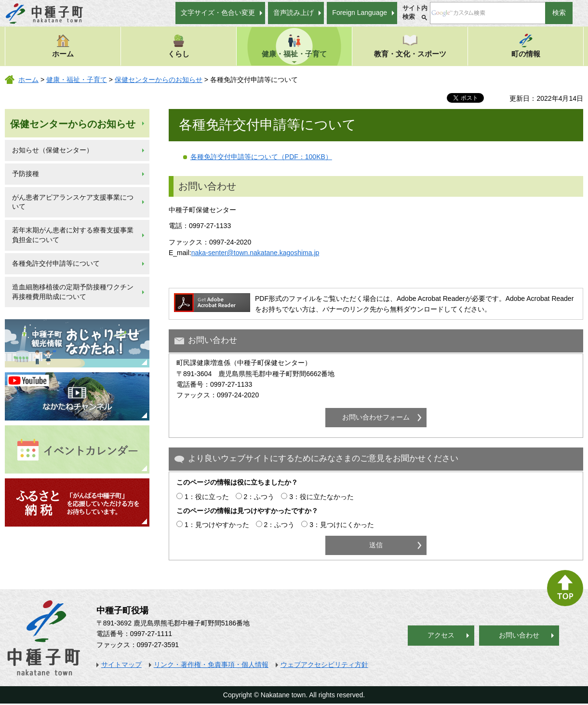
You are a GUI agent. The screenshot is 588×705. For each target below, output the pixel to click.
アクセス (441, 635)
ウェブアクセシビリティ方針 (324, 664)
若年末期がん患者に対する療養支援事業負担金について (73, 235)
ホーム (63, 46)
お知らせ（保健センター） (53, 150)
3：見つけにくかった (342, 525)
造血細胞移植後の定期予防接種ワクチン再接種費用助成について (73, 292)
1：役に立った (207, 497)
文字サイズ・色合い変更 (218, 13)
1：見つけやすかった (217, 525)
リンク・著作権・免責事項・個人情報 (211, 664)
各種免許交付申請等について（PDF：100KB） (261, 157)
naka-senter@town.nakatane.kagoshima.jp (255, 253)
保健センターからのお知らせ (159, 80)
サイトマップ (121, 664)
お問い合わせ (519, 635)
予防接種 (26, 174)
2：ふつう (259, 497)
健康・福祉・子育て (294, 46)
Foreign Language (360, 13)
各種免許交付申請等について (56, 263)
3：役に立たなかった (321, 497)
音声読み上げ (294, 13)
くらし (179, 46)
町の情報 (526, 46)
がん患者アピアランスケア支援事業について (73, 202)
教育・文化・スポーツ (410, 46)
